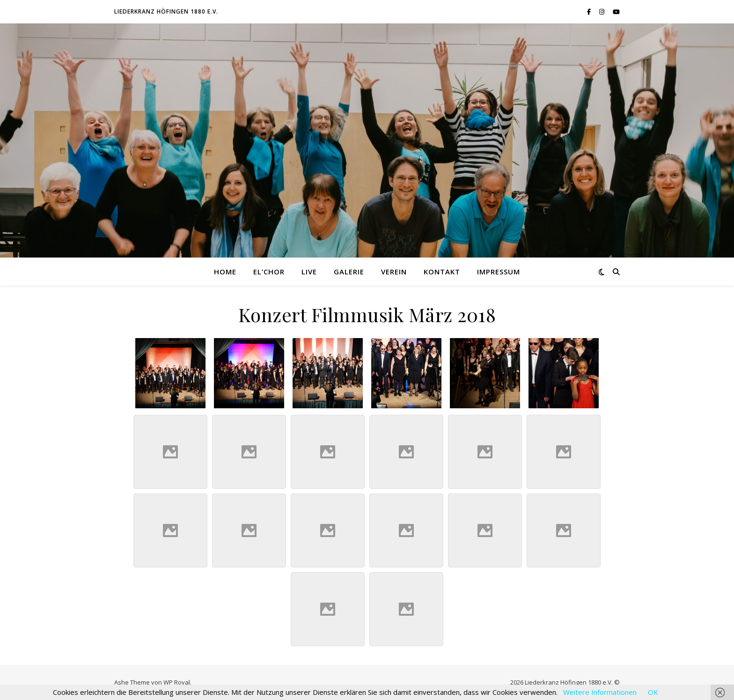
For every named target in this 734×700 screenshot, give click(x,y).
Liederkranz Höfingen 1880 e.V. (166, 11)
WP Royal (177, 682)
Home (225, 272)
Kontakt (442, 272)
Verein (394, 272)
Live (309, 272)
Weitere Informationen (600, 692)
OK (653, 692)
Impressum (499, 272)
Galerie (349, 272)
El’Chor (269, 272)
